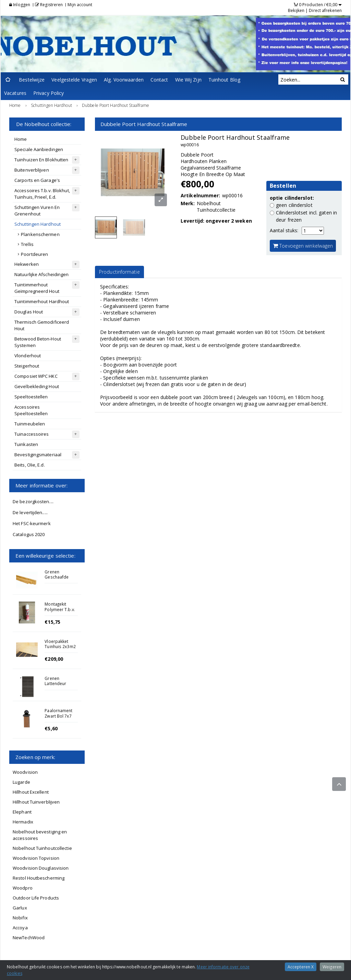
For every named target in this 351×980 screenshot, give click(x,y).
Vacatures (15, 93)
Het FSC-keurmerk (32, 523)
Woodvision (25, 772)
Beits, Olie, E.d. (30, 465)
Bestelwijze (32, 80)
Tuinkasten (26, 444)
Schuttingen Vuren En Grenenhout (37, 210)
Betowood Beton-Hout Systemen (38, 342)
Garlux (20, 908)
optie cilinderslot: (292, 198)
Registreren (49, 5)
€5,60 (51, 728)
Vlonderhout (28, 356)
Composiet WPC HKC (36, 376)
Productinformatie (119, 272)
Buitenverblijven (32, 170)
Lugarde (21, 782)
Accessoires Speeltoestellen (31, 410)
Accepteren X (301, 967)
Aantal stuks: (284, 230)
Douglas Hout (29, 312)
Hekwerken (27, 264)
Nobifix (20, 918)
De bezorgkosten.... (33, 501)
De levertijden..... (30, 512)
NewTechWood (29, 938)
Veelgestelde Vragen (74, 80)
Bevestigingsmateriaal (38, 455)
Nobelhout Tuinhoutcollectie (42, 848)
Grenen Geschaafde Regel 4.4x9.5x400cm (59, 580)
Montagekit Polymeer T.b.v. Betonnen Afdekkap (60, 612)
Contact (159, 80)
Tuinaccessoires (32, 434)
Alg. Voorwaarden (124, 80)
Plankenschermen (40, 234)
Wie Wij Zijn (188, 80)
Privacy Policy (49, 93)
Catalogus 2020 (29, 534)
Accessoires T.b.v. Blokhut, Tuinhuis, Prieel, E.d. (42, 194)
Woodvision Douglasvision (41, 868)
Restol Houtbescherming (39, 878)
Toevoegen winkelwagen (303, 246)
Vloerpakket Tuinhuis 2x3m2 (60, 644)
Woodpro (23, 888)
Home (21, 139)
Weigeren (332, 967)
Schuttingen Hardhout (38, 224)
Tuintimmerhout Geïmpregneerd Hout (37, 288)
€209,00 (54, 659)
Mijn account (80, 5)
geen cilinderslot (294, 205)
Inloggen (20, 5)
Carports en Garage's (37, 180)
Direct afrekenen (325, 10)
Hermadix (23, 822)
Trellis (27, 244)
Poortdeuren (34, 254)
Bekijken (296, 10)
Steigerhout (27, 366)
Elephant (22, 812)
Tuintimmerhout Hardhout (42, 301)
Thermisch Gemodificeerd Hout (42, 325)
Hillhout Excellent (31, 792)
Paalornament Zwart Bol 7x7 (58, 713)
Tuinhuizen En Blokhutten (41, 160)
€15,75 (52, 622)
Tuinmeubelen (30, 424)
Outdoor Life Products (36, 898)
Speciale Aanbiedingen (39, 149)
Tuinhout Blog (224, 80)
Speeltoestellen (31, 397)
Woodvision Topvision (36, 858)
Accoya (20, 928)
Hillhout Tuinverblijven (36, 802)
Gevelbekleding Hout (37, 386)
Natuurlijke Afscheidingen (42, 274)
